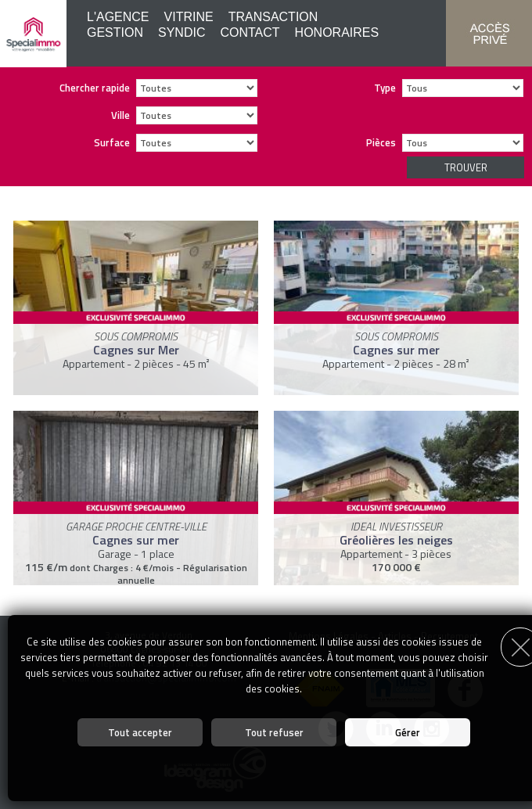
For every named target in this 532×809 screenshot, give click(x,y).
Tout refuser (274, 732)
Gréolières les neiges (396, 540)
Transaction (273, 17)
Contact (250, 32)
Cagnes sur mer (396, 350)
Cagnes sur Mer (136, 350)
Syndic (182, 32)
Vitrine (189, 17)
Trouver (466, 167)
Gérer (408, 732)
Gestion (115, 32)
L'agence (118, 17)
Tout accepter (140, 732)
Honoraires (337, 32)
